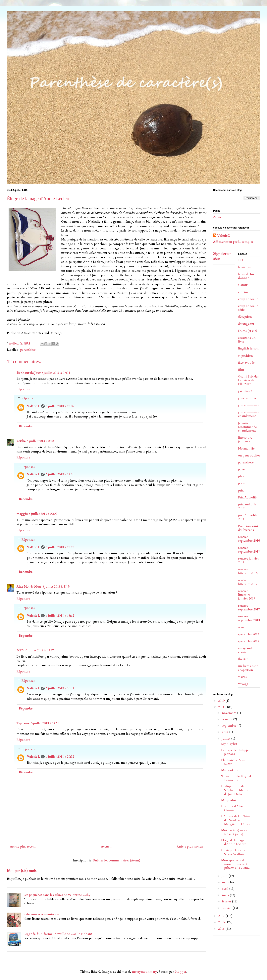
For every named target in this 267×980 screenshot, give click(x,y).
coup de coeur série (248, 308)
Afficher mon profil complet (233, 242)
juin (225, 876)
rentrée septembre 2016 (249, 539)
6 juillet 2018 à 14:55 (45, 723)
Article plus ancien (190, 847)
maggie (22, 514)
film (241, 370)
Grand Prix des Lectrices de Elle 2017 (248, 380)
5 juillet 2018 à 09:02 (43, 514)
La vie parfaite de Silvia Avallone (233, 852)
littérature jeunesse (245, 439)
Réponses (28, 398)
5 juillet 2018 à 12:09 (60, 406)
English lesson (248, 348)
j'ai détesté (245, 391)
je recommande (249, 405)
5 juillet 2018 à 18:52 (60, 616)
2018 (222, 707)
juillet (227, 739)
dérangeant (246, 324)
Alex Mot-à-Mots (29, 587)
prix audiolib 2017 (247, 506)
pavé (241, 469)
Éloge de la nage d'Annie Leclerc (234, 842)
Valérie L (33, 406)
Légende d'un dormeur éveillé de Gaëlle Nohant (58, 934)
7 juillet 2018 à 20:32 (60, 757)
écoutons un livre (247, 340)
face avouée (246, 363)
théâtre (243, 659)
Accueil (106, 847)
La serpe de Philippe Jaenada (235, 752)
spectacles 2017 (249, 634)
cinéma (243, 292)
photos (243, 476)
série (241, 627)
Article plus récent (23, 847)
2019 (222, 701)
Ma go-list (229, 800)
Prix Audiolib (247, 497)
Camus (243, 285)
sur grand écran (245, 650)
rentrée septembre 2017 (249, 550)
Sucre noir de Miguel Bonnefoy (236, 778)
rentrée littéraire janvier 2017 (247, 595)
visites (242, 677)
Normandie (246, 449)
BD (240, 260)
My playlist (229, 744)
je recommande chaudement (249, 414)
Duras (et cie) (248, 331)
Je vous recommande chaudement (247, 427)
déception (245, 317)
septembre (230, 726)
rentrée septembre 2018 (249, 618)
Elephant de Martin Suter (235, 762)
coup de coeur (248, 299)
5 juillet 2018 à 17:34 (57, 587)
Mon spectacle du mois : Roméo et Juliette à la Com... (236, 864)
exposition (245, 356)
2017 (222, 916)
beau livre (245, 267)
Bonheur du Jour (28, 373)
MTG (20, 650)
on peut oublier (249, 455)
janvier (227, 908)
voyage (243, 684)
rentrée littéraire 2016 (248, 571)
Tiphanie (23, 723)
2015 (222, 929)
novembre (230, 713)
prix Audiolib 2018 (247, 517)
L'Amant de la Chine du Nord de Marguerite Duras (236, 820)
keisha (21, 441)
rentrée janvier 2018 (248, 560)
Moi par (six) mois (22, 871)
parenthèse (28, 350)
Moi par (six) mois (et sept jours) (234, 832)
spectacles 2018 (249, 641)
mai (225, 882)
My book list (230, 770)
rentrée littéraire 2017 (248, 582)
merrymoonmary (145, 972)
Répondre (23, 389)
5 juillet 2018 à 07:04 (56, 373)
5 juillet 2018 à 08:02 (41, 441)
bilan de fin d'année (246, 276)
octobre (228, 719)
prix (241, 490)
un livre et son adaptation (248, 668)
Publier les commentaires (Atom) (117, 860)
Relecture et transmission (41, 914)
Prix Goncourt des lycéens (248, 528)
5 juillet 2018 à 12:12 (60, 547)
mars (226, 895)
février (227, 901)
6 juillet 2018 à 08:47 (40, 650)
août (226, 732)
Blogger (180, 972)
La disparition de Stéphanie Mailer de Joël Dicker (235, 790)
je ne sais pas (247, 398)
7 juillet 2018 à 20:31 (60, 688)
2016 (222, 922)
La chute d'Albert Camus (233, 808)
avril (226, 889)
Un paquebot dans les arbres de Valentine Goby (57, 895)
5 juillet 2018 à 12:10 (60, 474)
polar (242, 483)
